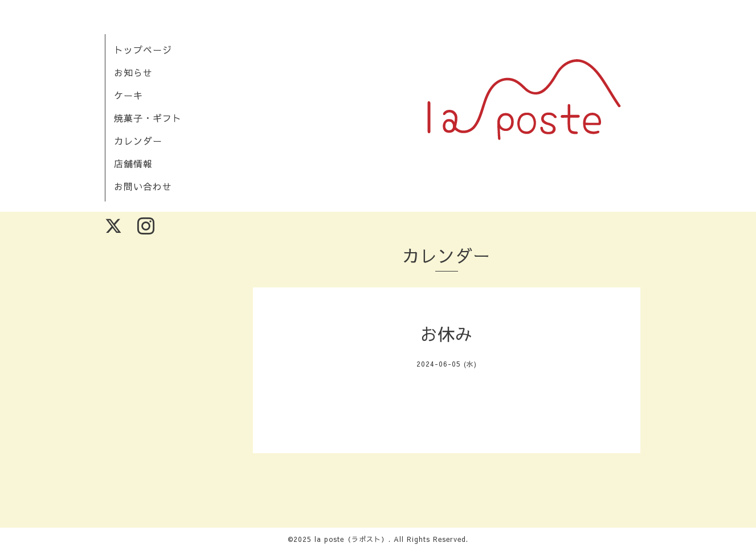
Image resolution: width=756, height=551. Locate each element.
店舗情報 (133, 163)
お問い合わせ (143, 186)
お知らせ (133, 72)
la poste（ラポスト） (352, 539)
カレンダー (138, 141)
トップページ (143, 50)
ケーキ (128, 95)
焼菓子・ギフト (148, 118)
